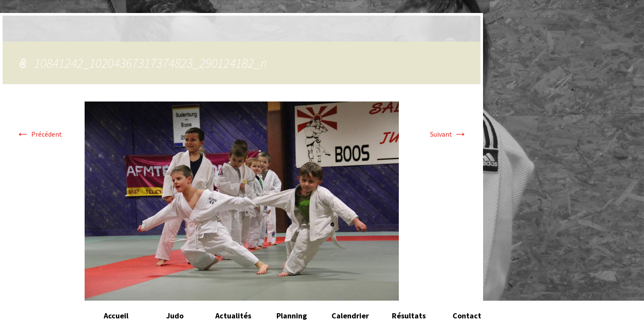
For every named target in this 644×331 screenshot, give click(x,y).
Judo (175, 316)
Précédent (39, 134)
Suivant (449, 134)
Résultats (409, 316)
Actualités (233, 316)
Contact (467, 316)
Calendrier (350, 316)
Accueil (116, 316)
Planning (292, 316)
